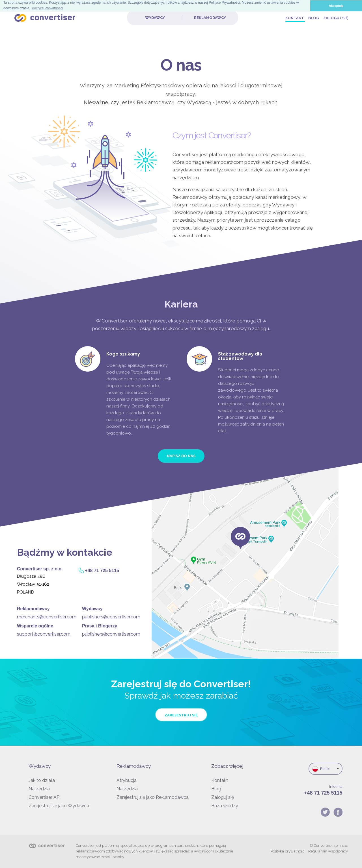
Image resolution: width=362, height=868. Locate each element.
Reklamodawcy (210, 18)
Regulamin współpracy (328, 851)
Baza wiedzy (225, 806)
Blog (314, 18)
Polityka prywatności (288, 851)
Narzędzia (39, 789)
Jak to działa (42, 780)
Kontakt (295, 18)
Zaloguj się (336, 18)
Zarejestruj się (181, 715)
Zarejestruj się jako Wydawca (59, 806)
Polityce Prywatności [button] (47, 8)
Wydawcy (155, 18)
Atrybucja (127, 780)
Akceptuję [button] (336, 6)
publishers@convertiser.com (111, 617)
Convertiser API (45, 797)
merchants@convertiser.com (47, 617)
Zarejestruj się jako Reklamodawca (153, 797)
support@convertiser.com (44, 634)
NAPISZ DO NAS (181, 456)
